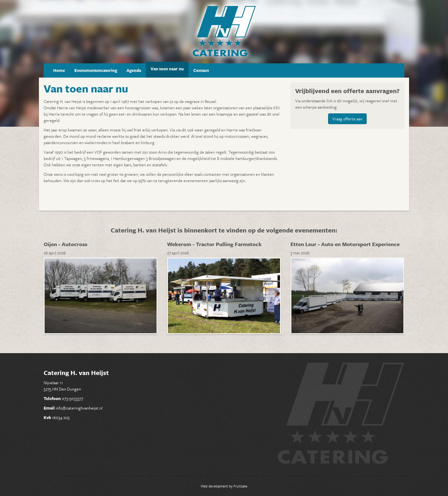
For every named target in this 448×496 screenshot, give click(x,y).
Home (59, 70)
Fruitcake (240, 486)
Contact (201, 70)
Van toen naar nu (167, 69)
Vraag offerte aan (347, 119)
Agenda (134, 70)
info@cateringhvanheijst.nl (79, 408)
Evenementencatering (96, 70)
